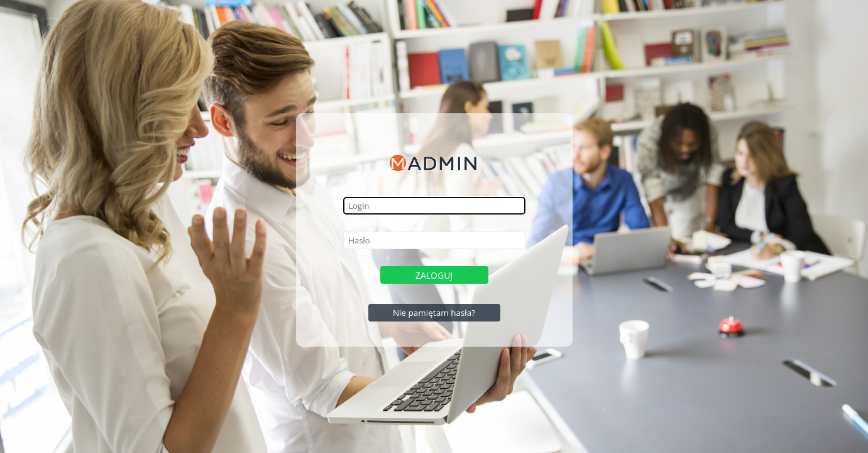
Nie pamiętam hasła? (434, 313)
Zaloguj (434, 275)
